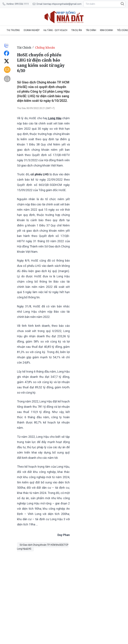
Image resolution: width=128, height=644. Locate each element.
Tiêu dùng (122, 30)
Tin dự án (77, 30)
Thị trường (13, 30)
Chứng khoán (45, 48)
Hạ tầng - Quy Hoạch (55, 30)
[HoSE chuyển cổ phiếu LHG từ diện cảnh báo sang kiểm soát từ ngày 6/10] (64, 17)
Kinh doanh (106, 30)
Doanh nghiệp (32, 30)
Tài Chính (91, 30)
